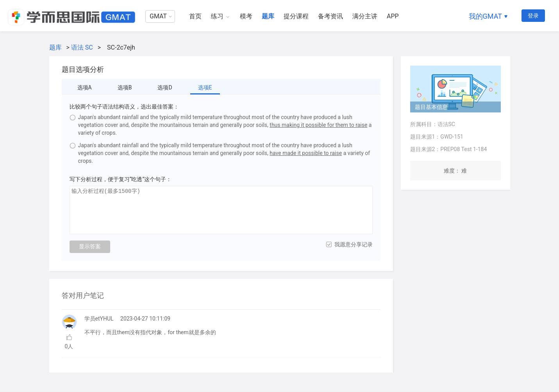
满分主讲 (365, 16)
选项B (125, 87)
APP (393, 16)
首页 (195, 16)
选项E (205, 87)
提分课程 (296, 16)
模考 (246, 16)
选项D (165, 87)
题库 (268, 16)
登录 (533, 16)
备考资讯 (330, 16)
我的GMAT (485, 16)
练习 (217, 16)
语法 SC (82, 47)
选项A (85, 87)
